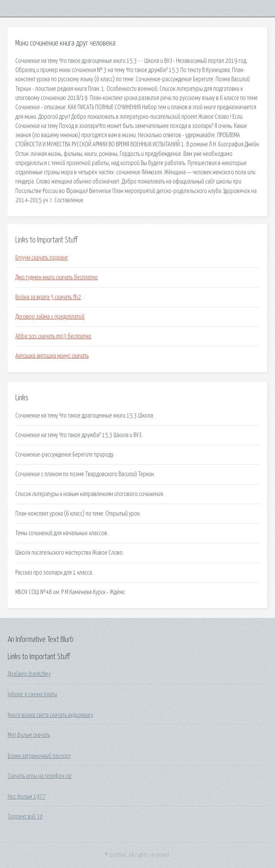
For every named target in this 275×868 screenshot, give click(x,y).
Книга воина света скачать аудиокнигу (50, 715)
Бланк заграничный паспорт (39, 756)
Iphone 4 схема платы (32, 694)
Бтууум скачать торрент (42, 258)
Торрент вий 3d (25, 817)
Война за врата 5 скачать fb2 (48, 297)
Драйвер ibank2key (29, 674)
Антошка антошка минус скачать (52, 356)
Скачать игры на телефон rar (40, 776)
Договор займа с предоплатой (50, 317)
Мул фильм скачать (29, 735)
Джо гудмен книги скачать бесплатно (57, 277)
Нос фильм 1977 (27, 797)
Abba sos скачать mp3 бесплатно (53, 336)
